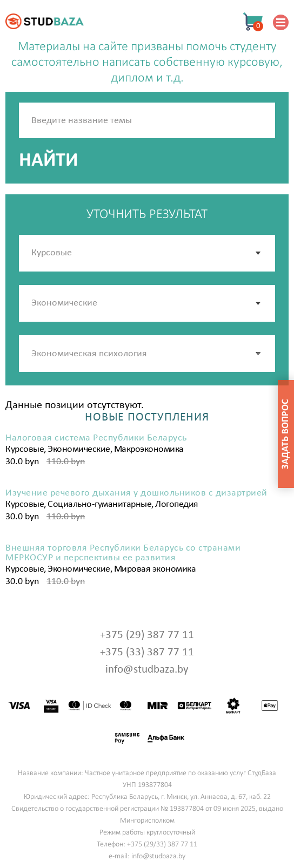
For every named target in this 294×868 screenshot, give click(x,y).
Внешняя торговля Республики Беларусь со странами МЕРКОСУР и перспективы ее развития (123, 553)
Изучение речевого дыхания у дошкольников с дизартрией (136, 493)
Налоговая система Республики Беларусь (96, 438)
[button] (259, 354)
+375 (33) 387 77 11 (147, 652)
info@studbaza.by (147, 670)
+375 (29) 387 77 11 (147, 635)
